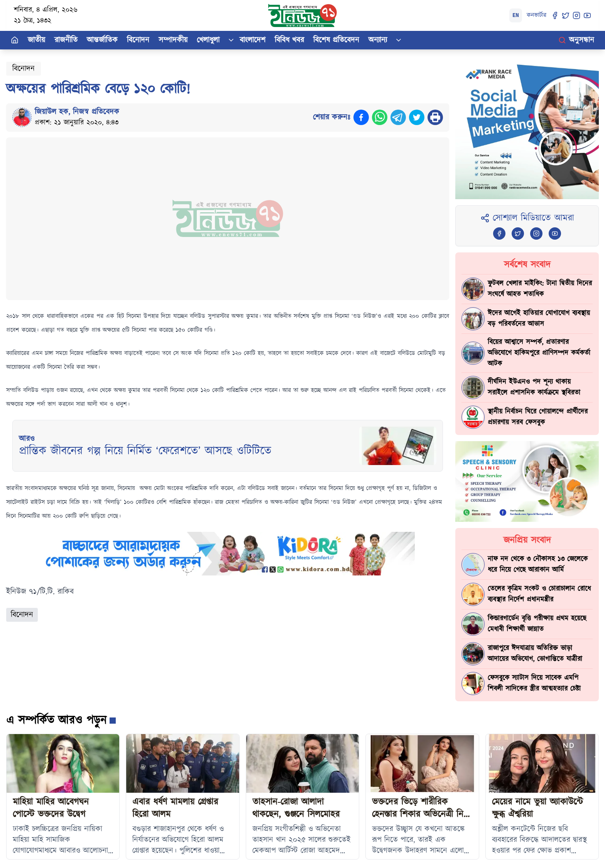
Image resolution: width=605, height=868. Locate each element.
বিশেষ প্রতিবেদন (336, 40)
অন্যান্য (378, 40)
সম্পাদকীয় (173, 40)
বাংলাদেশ (253, 40)
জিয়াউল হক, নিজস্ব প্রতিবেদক (77, 112)
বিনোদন (138, 40)
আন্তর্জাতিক (102, 40)
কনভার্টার (537, 15)
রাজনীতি (66, 40)
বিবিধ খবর (289, 40)
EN (516, 15)
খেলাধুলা (208, 40)
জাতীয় (36, 40)
